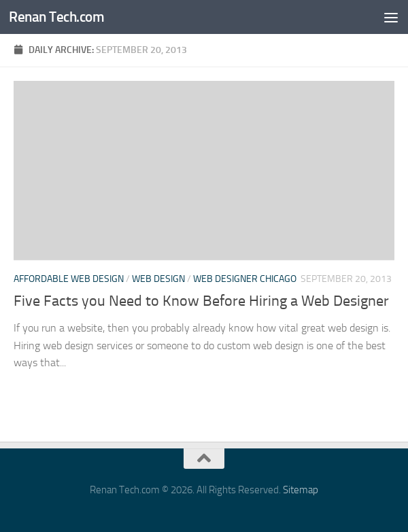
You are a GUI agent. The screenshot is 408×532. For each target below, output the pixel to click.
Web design (158, 279)
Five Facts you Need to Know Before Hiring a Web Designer (201, 301)
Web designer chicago (245, 279)
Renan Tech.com (56, 17)
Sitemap (301, 490)
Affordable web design (69, 279)
